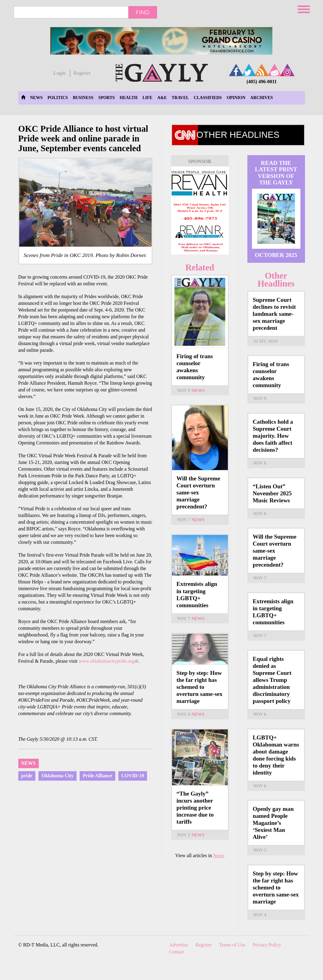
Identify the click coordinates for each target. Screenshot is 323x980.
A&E (162, 98)
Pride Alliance (97, 776)
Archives (262, 98)
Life (147, 98)
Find (143, 12)
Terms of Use (232, 945)
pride (27, 776)
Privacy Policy (267, 945)
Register (82, 73)
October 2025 (276, 255)
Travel (180, 98)
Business (83, 98)
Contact (177, 952)
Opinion (236, 98)
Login (59, 73)
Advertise (179, 945)
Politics (58, 98)
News (36, 98)
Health (129, 98)
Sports (106, 98)
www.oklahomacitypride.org (108, 661)
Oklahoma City (57, 776)
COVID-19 (133, 776)
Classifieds (208, 98)
